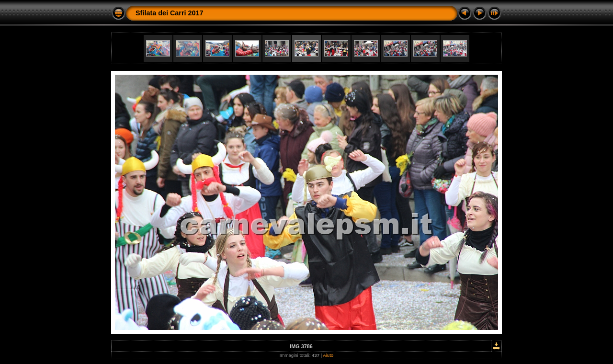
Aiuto (328, 355)
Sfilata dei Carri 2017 (170, 13)
